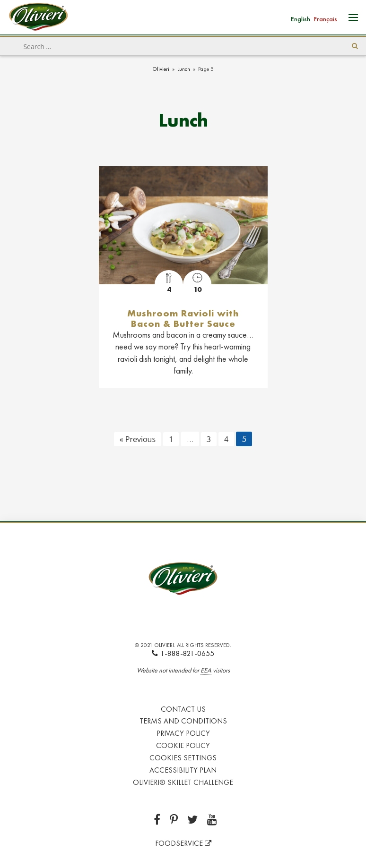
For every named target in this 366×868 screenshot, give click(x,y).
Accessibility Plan (183, 770)
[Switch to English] (301, 18)
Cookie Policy (183, 745)
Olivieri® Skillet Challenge (183, 782)
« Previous (138, 439)
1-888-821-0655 (183, 653)
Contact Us (183, 709)
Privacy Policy (183, 733)
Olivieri (161, 69)
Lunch (184, 69)
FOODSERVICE (183, 843)
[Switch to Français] (326, 18)
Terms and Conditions (183, 721)
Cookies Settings (183, 758)
